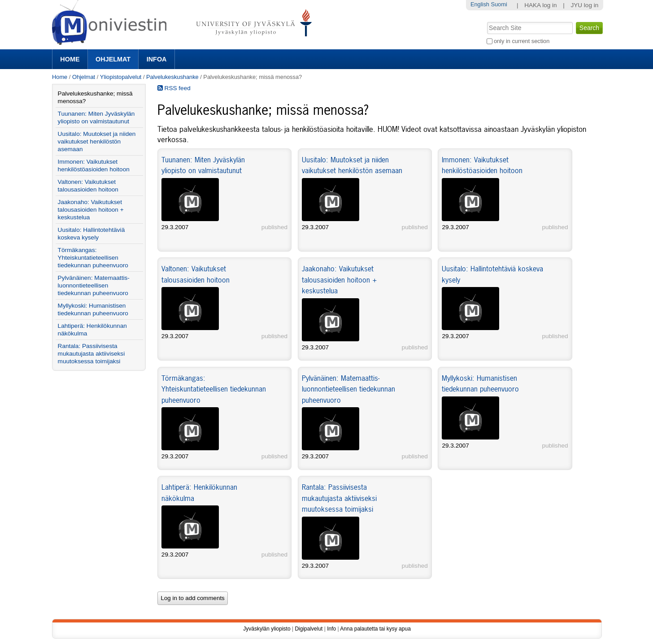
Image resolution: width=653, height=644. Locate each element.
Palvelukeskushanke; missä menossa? (95, 97)
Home (70, 59)
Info (331, 629)
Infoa (157, 59)
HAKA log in (541, 5)
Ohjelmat (113, 59)
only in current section (522, 41)
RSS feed (174, 88)
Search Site (486, 21)
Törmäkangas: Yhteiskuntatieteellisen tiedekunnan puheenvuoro (214, 389)
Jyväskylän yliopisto (267, 629)
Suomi (499, 4)
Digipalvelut (309, 629)
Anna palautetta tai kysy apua (375, 629)
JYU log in (584, 5)
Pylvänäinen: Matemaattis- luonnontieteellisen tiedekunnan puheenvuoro (348, 389)
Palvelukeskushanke (172, 77)
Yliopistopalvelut (121, 77)
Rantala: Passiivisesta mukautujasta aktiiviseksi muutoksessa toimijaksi (339, 498)
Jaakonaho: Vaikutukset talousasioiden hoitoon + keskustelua (340, 280)
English (480, 4)
